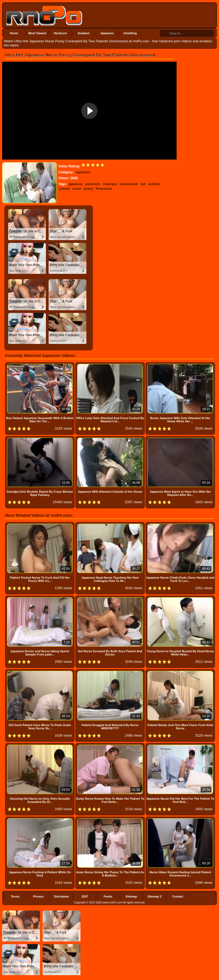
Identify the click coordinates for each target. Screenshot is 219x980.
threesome (104, 189)
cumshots (93, 184)
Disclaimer (62, 896)
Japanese (107, 33)
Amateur (84, 33)
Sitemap (131, 896)
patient (65, 189)
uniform (154, 184)
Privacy (38, 896)
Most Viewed (37, 33)
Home (14, 33)
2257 (85, 896)
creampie (110, 184)
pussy (88, 189)
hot (143, 184)
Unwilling (130, 33)
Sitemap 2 (154, 896)
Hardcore (60, 33)
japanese (75, 184)
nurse (77, 189)
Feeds (108, 896)
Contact (178, 896)
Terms (15, 896)
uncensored (129, 184)
